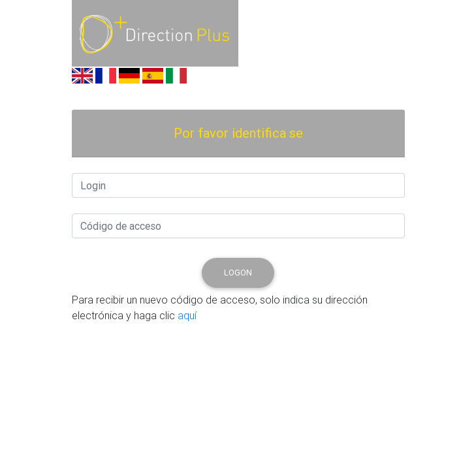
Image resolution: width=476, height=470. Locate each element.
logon (238, 273)
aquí (187, 315)
